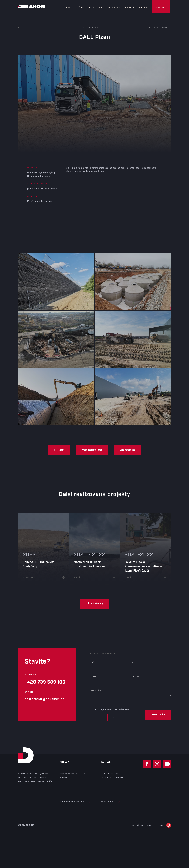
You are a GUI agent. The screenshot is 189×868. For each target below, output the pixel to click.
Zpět (27, 27)
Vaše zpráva (95, 691)
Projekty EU (110, 802)
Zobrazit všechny (94, 603)
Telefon (136, 676)
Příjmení (136, 662)
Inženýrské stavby (158, 27)
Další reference (127, 450)
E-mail (93, 676)
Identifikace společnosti (75, 802)
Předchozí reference (92, 450)
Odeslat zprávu (158, 715)
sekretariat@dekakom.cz (44, 699)
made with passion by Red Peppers (151, 825)
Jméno (93, 662)
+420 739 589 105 (45, 682)
